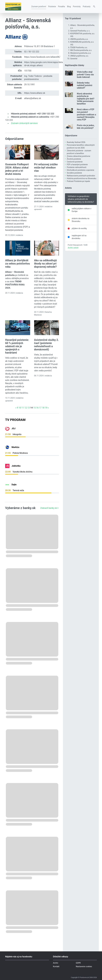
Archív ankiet (73, 248)
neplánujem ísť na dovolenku (79, 237)
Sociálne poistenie (74, 173)
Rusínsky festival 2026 (76, 142)
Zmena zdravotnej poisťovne (78, 156)
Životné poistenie (74, 159)
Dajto (14, 485)
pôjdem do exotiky (79, 228)
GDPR (78, 963)
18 (43, 408)
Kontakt (56, 966)
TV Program (15, 420)
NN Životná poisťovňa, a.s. (81, 50)
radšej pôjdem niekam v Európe (82, 210)
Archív (56, 963)
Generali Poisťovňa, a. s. (80, 31)
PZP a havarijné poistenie (77, 165)
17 (40, 408)
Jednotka (16, 466)
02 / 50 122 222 (32, 52)
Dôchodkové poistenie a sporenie (80, 170)
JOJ (13, 428)
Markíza (15, 447)
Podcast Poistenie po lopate (78, 181)
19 (46, 408)
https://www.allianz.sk (35, 93)
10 (20, 408)
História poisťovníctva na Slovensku (81, 178)
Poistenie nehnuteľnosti (77, 167)
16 (37, 408)
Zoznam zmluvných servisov (24, 123)
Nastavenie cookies (84, 966)
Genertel (74, 59)
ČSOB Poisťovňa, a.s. (79, 47)
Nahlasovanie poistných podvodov (81, 176)
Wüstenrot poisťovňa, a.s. (81, 53)
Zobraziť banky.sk (50, 508)
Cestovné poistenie (75, 162)
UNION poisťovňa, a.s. (79, 39)
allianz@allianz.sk (33, 98)
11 (23, 408)
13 (29, 408)
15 (34, 408)
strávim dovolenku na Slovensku (80, 220)
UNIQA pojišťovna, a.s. (79, 56)
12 (26, 408)
